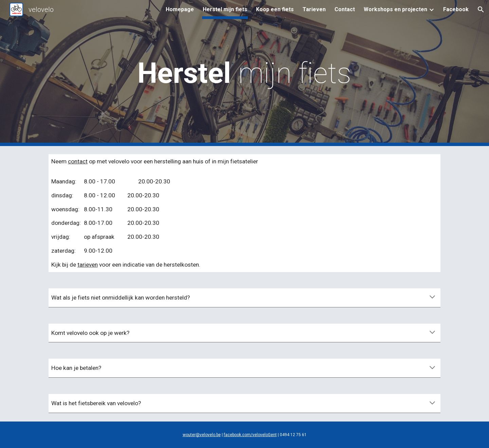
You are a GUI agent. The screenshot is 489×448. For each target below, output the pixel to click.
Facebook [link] (456, 9)
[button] (481, 10)
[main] (244, 73)
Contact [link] (345, 9)
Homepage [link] (180, 9)
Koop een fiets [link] (275, 9)
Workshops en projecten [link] (395, 9)
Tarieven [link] (314, 9)
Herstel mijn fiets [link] (225, 9)
